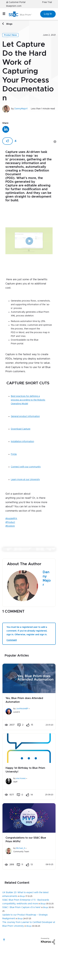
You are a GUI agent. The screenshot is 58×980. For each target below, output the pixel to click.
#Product (10, 515)
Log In (48, 14)
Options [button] (55, 135)
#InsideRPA (11, 511)
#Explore (10, 519)
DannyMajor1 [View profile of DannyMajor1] (21, 109)
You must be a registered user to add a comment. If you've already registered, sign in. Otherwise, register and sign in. (27, 640)
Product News (10, 35)
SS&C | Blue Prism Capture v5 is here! (21, 917)
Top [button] (4, 949)
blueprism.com (14, 6)
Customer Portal (16, 2)
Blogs (9, 24)
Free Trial (47, 2)
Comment (12, 650)
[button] (11, 533)
